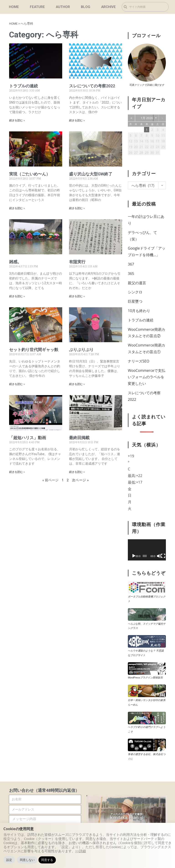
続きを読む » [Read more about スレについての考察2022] (77, 120)
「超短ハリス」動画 (28, 438)
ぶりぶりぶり (81, 350)
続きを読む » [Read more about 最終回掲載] (77, 472)
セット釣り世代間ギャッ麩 (34, 350)
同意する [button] (47, 860)
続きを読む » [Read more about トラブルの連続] (17, 120)
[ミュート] (159, 556)
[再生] (134, 556)
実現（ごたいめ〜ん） (30, 174)
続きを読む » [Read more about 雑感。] (17, 296)
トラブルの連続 (23, 86)
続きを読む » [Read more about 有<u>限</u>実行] (77, 296)
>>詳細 (81, 851)
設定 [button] (9, 860)
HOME (13, 23)
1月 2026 (147, 118)
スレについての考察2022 (92, 86)
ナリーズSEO (139, 361)
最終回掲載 (79, 438)
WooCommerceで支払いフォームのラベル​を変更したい (147, 377)
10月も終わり (139, 311)
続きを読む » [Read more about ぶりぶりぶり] (77, 384)
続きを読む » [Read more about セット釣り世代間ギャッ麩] (17, 384)
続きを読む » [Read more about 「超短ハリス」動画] (17, 472)
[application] (147, 550)
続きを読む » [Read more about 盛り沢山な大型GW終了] (77, 208)
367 (131, 264)
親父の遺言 (137, 283)
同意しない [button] (27, 860)
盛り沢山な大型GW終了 (91, 174)
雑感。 (15, 262)
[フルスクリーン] (163, 556)
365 (131, 274)
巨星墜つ (135, 301)
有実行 (77, 262)
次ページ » (80, 480)
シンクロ (135, 292)
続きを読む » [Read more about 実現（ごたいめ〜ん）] (17, 208)
